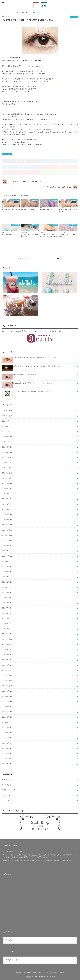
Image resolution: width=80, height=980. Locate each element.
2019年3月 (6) (7, 722)
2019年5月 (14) (7, 712)
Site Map (62, 972)
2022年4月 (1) (7, 592)
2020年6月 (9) (7, 650)
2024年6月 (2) (7, 499)
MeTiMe (40, 972)
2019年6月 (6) (7, 707)
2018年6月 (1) (7, 727)
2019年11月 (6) (7, 681)
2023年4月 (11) (7, 572)
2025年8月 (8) (7, 426)
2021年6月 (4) (7, 613)
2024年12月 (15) (8, 468)
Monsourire (18, 972)
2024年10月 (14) (8, 478)
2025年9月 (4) (7, 421)
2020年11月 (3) (7, 639)
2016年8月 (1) (7, 764)
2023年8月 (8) (7, 551)
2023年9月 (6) (7, 546)
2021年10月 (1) (7, 598)
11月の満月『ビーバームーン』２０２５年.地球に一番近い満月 (32, 367)
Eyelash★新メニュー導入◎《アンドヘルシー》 (27, 384)
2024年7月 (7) (7, 494)
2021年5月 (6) (7, 618)
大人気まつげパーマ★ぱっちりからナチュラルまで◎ (29, 358)
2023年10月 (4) (7, 540)
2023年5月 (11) (7, 566)
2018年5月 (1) (7, 733)
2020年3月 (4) (7, 660)
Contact (56, 972)
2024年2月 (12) (7, 520)
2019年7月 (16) (7, 701)
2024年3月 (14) (7, 515)
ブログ (6, 800)
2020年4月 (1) (7, 655)
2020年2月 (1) (7, 665)
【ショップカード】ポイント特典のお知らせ (26, 392)
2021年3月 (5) (7, 629)
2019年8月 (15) (7, 696)
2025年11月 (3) (7, 411)
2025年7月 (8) (7, 431)
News (6, 795)
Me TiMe (6, 785)
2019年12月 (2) (7, 675)
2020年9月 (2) (7, 644)
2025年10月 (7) (7, 416)
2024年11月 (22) (8, 473)
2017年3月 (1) (7, 748)
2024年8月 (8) (7, 489)
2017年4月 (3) (7, 743)
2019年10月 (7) (7, 686)
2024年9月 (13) (7, 483)
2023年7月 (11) (7, 556)
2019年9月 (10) (7, 691)
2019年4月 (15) (7, 717)
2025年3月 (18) (7, 452)
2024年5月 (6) (7, 504)
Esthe (6, 780)
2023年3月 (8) (7, 577)
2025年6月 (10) (7, 437)
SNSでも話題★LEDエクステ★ (22, 375)
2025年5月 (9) (7, 442)
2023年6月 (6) (7, 561)
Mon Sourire (39, 977)
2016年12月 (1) (7, 759)
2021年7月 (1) (7, 608)
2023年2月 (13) (7, 582)
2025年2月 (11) (7, 457)
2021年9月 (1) (7, 603)
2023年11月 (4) (7, 535)
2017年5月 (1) (7, 738)
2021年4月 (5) (7, 624)
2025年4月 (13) (7, 447)
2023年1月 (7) (7, 587)
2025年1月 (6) (7, 463)
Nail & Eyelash (8, 154)
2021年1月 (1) (7, 634)
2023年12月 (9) (7, 530)
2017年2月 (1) (7, 753)
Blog (51, 972)
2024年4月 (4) (7, 509)
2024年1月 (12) (7, 525)
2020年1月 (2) (7, 670)
